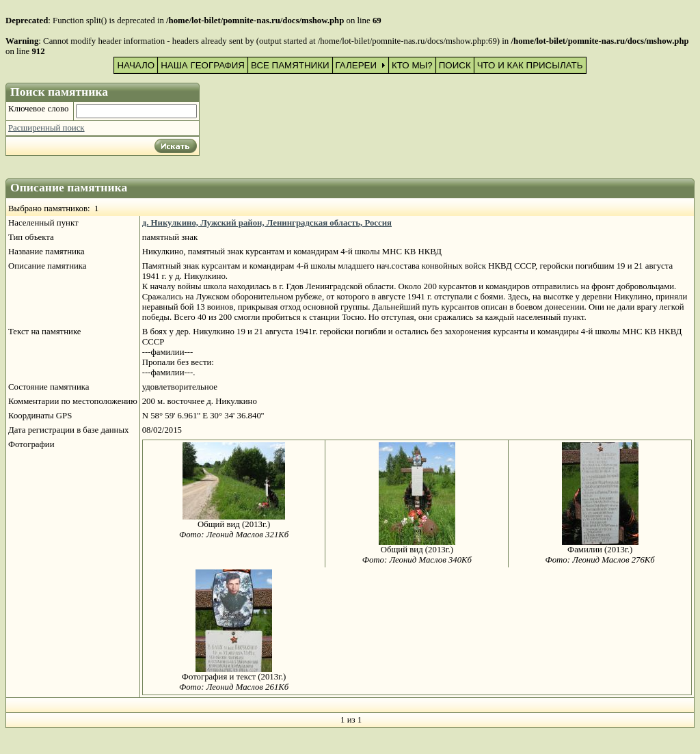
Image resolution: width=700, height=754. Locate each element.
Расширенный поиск (46, 128)
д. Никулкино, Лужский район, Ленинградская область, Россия (267, 223)
